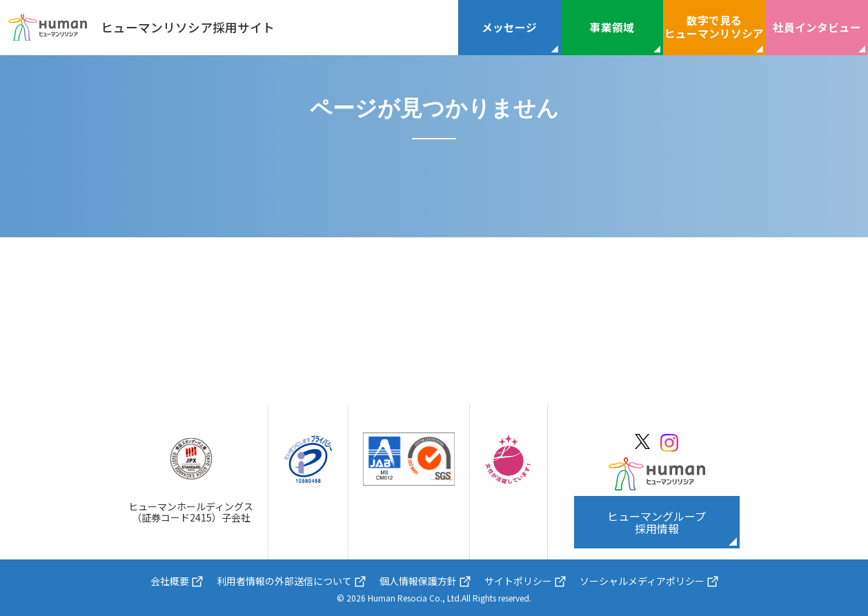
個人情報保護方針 (418, 581)
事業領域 (612, 27)
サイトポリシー (518, 581)
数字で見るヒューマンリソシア (714, 27)
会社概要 (170, 581)
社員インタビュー (817, 27)
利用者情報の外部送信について (284, 581)
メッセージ (509, 27)
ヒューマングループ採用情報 (657, 522)
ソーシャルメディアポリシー (642, 581)
